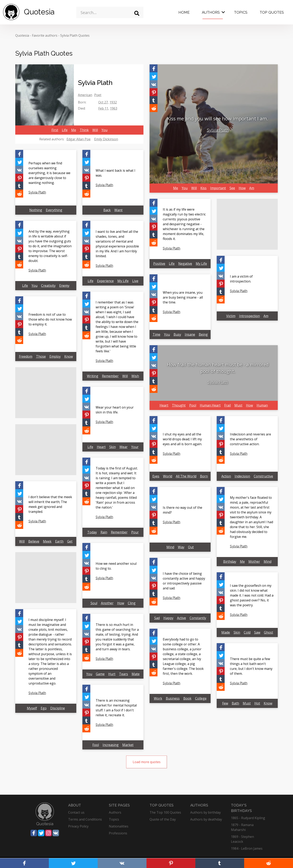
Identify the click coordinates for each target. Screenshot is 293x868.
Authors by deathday (206, 819)
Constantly (198, 618)
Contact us (76, 812)
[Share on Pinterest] (154, 92)
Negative (185, 264)
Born (204, 476)
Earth (59, 541)
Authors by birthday (206, 812)
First (55, 130)
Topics (241, 12)
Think (84, 130)
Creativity (48, 286)
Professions (118, 833)
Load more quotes (147, 762)
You (104, 130)
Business (173, 698)
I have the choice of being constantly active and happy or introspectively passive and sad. (184, 581)
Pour (135, 532)
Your (135, 447)
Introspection (249, 316)
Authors (211, 12)
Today (92, 532)
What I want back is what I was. (115, 173)
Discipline (58, 708)
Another (107, 603)
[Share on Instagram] (48, 833)
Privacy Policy (78, 826)
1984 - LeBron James (247, 848)
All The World (186, 476)
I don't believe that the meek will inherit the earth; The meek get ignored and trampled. (50, 504)
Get (70, 541)
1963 (114, 108)
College (201, 698)
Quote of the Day (163, 819)
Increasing (111, 745)
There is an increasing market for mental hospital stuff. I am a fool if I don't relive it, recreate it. (116, 708)
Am (252, 188)
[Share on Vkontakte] (154, 84)
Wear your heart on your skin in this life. (115, 410)
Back (107, 210)
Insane (190, 334)
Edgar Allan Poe (79, 139)
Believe (34, 541)
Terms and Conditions (85, 819)
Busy (177, 334)
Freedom (26, 356)
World (168, 476)
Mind (170, 547)
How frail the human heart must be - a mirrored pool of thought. (218, 368)
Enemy (64, 286)
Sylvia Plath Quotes (75, 35)
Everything (54, 210)
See (232, 188)
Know (69, 356)
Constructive (263, 476)
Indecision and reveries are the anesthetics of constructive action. (250, 439)
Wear (124, 447)
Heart (164, 405)
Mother (254, 561)
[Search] (137, 13)
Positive (159, 264)
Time (156, 334)
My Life (201, 264)
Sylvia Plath (218, 130)
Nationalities (119, 826)
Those (41, 356)
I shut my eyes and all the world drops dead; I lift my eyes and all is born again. (182, 439)
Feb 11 (103, 108)
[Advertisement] (247, 224)
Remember (110, 376)
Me (74, 130)
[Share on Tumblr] (154, 100)
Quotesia (22, 35)
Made (226, 632)
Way (181, 547)
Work (158, 698)
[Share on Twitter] (154, 76)
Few (225, 703)
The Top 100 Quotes (165, 812)
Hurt (112, 674)
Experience (105, 281)
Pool (193, 405)
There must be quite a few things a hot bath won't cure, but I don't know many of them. (251, 666)
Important (218, 188)
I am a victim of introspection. (241, 279)
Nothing (36, 210)
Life (65, 130)
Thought (179, 405)
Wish (135, 376)
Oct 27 (103, 102)
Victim (231, 316)
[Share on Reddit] (154, 108)
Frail (227, 405)
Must (238, 405)
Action (226, 476)
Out (191, 547)
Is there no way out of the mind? (183, 510)
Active (181, 618)
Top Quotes (272, 12)
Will (95, 130)
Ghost (268, 632)
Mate (136, 674)
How (242, 188)
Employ (55, 356)
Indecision (242, 476)
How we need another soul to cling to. (116, 566)
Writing (93, 376)
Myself (32, 708)
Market (128, 745)
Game (100, 674)
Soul (94, 603)
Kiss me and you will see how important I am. (218, 118)
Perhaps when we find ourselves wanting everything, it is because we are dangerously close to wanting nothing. (49, 173)
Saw (257, 632)
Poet (98, 95)
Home (184, 12)
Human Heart (210, 405)
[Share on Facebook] (154, 68)
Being (203, 334)
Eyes (156, 476)
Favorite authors (45, 35)
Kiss (203, 188)
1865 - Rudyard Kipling (248, 818)
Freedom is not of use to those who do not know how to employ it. (50, 319)
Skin (113, 447)
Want (118, 210)
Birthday (230, 561)
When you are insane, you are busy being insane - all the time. (183, 297)
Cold (247, 632)
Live (135, 281)
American (85, 95)
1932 (113, 102)
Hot (257, 703)
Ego (44, 708)
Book (187, 698)
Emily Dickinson (106, 139)
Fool (96, 745)
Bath (235, 703)
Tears (124, 674)
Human (262, 405)
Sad (157, 618)
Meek (47, 541)
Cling (132, 603)
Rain (104, 532)
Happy (168, 618)
